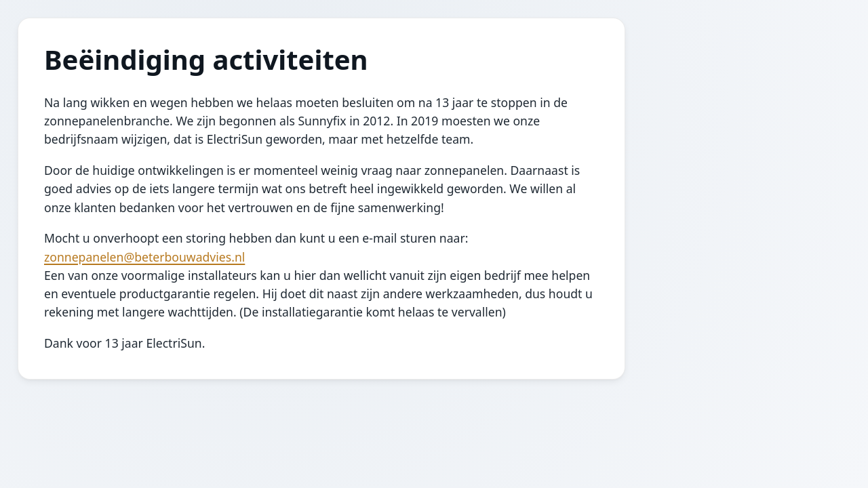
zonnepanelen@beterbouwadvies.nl (144, 257)
